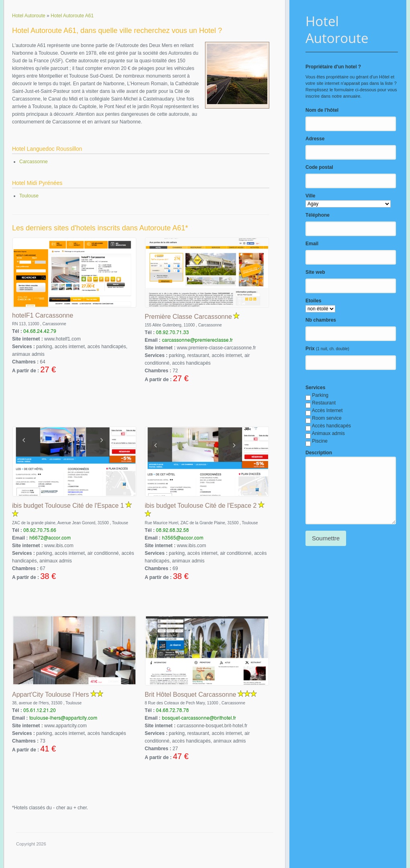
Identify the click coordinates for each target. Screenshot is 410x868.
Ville (310, 196)
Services (315, 388)
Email (312, 244)
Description (319, 453)
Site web (315, 272)
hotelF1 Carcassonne (43, 315)
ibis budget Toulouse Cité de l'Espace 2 (201, 506)
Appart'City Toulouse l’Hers (50, 695)
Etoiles (313, 301)
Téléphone (318, 215)
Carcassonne (34, 162)
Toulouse (29, 196)
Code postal (319, 167)
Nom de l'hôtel (322, 110)
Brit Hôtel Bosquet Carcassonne (191, 695)
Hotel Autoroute (337, 30)
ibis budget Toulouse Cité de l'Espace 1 (68, 506)
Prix (310, 349)
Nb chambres (321, 320)
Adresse (315, 139)
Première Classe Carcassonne (188, 317)
